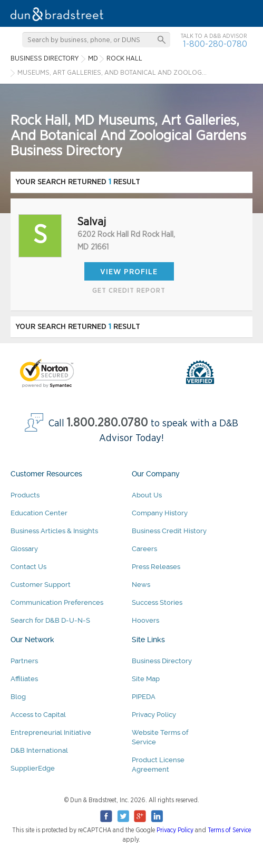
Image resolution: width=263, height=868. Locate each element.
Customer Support (41, 585)
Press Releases (156, 567)
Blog (18, 697)
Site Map (146, 679)
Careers (144, 549)
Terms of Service (229, 830)
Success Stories (157, 602)
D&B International (39, 750)
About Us (147, 495)
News (141, 585)
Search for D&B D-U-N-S (50, 620)
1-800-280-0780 (215, 44)
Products (25, 495)
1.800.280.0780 (108, 423)
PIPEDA (144, 697)
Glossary (24, 549)
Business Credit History (169, 531)
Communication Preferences (57, 602)
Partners (24, 661)
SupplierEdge (33, 768)
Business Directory (162, 661)
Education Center (39, 513)
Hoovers (145, 620)
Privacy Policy (154, 715)
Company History (160, 513)
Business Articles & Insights (54, 531)
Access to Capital (38, 715)
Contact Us (28, 567)
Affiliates (24, 679)
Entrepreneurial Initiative (51, 732)
